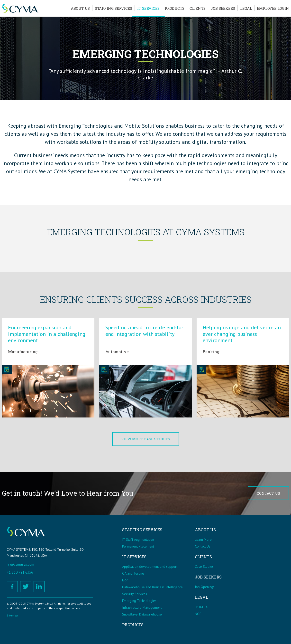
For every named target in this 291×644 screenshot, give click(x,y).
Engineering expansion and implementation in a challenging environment (47, 334)
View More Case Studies (146, 439)
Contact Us (268, 493)
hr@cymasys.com (20, 564)
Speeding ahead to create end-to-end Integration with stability (144, 331)
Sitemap (12, 615)
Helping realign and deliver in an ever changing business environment (242, 334)
